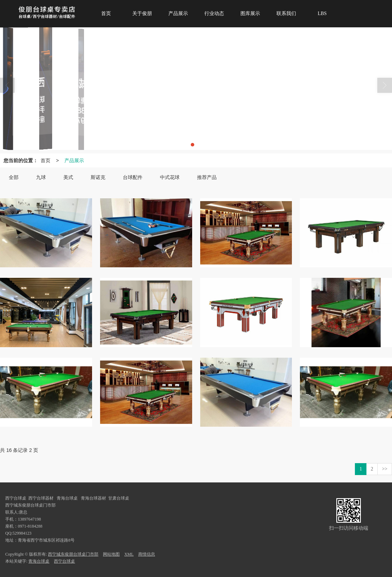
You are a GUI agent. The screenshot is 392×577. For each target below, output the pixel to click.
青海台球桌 (39, 561)
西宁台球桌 (64, 561)
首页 (45, 160)
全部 (14, 177)
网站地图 (111, 554)
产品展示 (74, 160)
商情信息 (147, 554)
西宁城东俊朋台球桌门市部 (73, 554)
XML (129, 554)
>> (385, 469)
